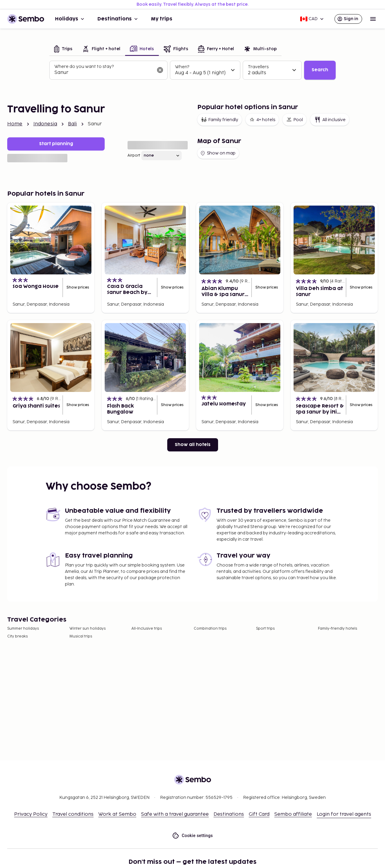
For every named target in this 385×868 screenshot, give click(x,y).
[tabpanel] (192, 70)
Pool (294, 120)
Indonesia (45, 124)
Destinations (118, 19)
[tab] (63, 49)
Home (15, 124)
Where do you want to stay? (84, 67)
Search (320, 70)
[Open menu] (373, 19)
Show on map (218, 153)
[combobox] (104, 73)
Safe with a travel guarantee (175, 814)
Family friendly (220, 120)
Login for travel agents (344, 814)
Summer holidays (23, 629)
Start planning (56, 144)
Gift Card (259, 814)
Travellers (258, 67)
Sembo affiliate (293, 814)
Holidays (70, 19)
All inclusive (330, 120)
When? (182, 67)
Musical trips (81, 636)
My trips (162, 19)
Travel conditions (73, 814)
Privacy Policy (31, 814)
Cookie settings (192, 836)
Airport (134, 156)
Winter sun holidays (88, 629)
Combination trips (210, 629)
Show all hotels (193, 445)
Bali (72, 124)
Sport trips (265, 629)
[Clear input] (160, 70)
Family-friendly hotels (337, 629)
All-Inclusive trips (147, 629)
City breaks (17, 636)
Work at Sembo (117, 814)
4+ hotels (262, 120)
